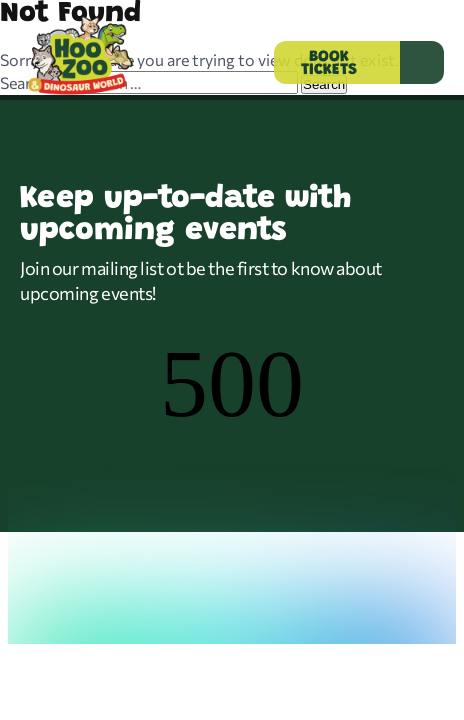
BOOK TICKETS (329, 63)
